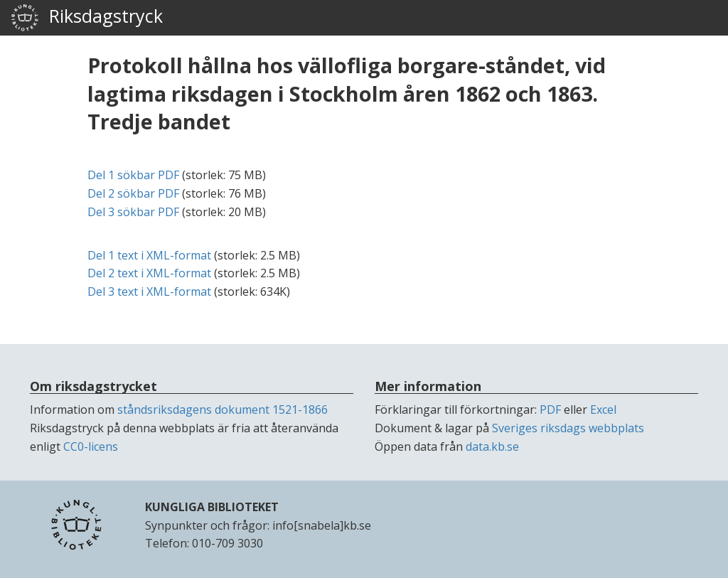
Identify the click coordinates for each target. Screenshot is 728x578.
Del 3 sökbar (133, 212)
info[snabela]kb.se (322, 525)
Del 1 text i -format (149, 255)
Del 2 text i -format (149, 273)
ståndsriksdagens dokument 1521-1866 (223, 410)
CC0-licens (91, 446)
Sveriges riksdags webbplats (568, 428)
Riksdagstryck (87, 18)
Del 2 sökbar (133, 193)
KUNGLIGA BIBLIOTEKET (212, 507)
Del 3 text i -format (149, 291)
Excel (603, 410)
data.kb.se (492, 446)
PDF (550, 410)
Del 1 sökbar (133, 175)
